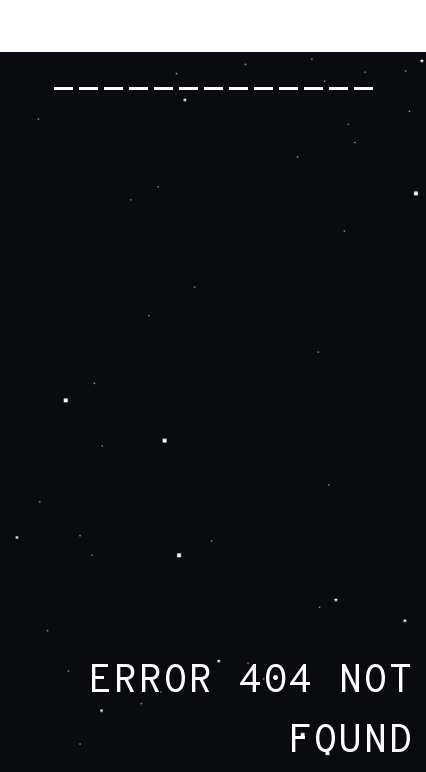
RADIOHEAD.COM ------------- (213, 60)
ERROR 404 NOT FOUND (250, 712)
